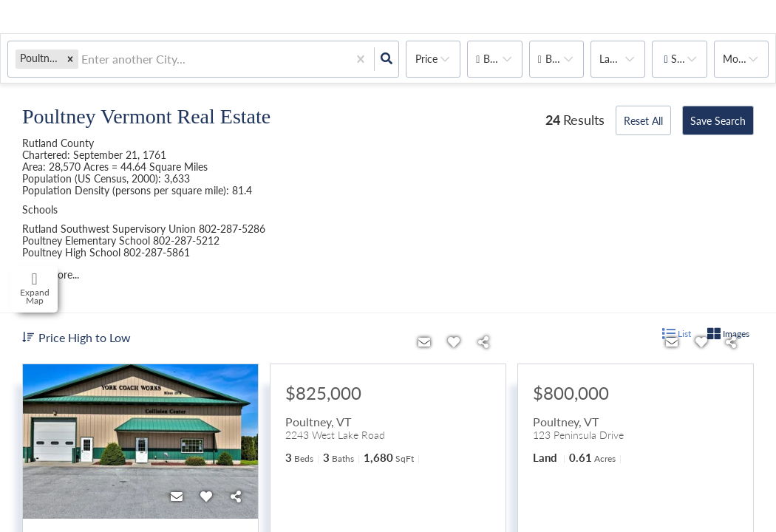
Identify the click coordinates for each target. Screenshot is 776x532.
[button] (70, 59)
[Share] (236, 497)
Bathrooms (565, 59)
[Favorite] (206, 497)
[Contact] (177, 497)
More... (738, 59)
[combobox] (83, 59)
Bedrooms (503, 59)
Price (426, 59)
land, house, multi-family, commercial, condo (622, 59)
